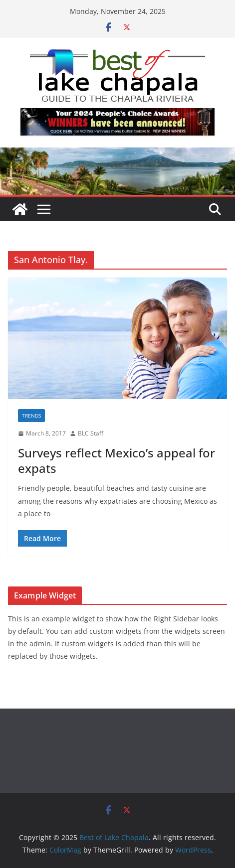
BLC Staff (91, 433)
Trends (31, 416)
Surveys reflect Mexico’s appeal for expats (117, 460)
